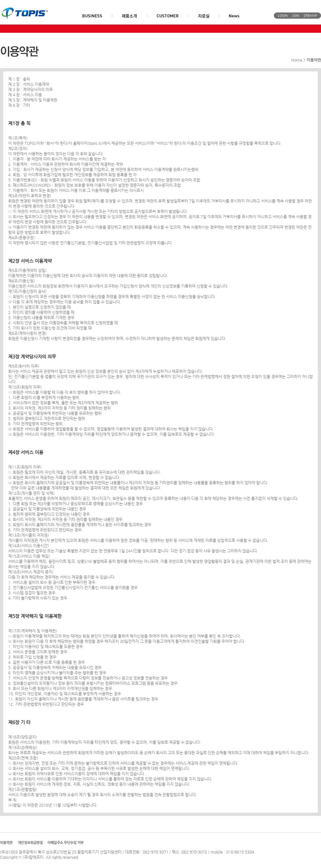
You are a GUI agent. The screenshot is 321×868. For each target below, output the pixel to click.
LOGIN (283, 16)
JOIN (296, 16)
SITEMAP (310, 16)
